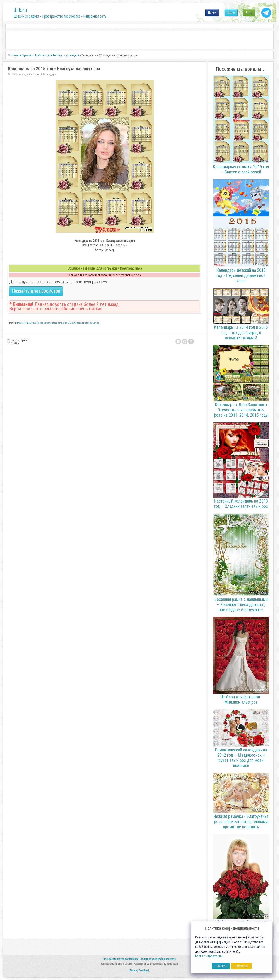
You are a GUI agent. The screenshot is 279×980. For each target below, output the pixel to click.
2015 (67, 323)
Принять (221, 966)
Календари (49, 74)
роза (79, 323)
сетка (61, 323)
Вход (249, 13)
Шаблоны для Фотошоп (26, 74)
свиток (86, 323)
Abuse (133, 970)
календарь (52, 323)
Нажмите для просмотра (36, 291)
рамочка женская (37, 323)
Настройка (241, 966)
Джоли (73, 323)
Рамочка (22, 323)
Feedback (144, 970)
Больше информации (209, 956)
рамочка (95, 323)
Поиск (212, 13)
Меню (231, 13)
